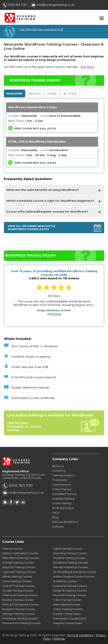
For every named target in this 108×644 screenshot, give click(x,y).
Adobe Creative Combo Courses (74, 576)
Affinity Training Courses (17, 576)
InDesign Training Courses (18, 614)
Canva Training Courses (17, 581)
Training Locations (64, 475)
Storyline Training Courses (69, 558)
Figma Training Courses (68, 549)
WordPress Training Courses (71, 563)
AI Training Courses (65, 581)
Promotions (60, 480)
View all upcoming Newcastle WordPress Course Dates (32, 228)
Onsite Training (62, 503)
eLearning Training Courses (70, 586)
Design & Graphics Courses (70, 590)
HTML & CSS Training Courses (21, 604)
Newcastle (14, 93)
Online (73, 93)
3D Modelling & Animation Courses (75, 572)
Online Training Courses (68, 609)
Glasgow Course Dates (67, 623)
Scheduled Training (64, 494)
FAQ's (56, 512)
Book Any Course (63, 508)
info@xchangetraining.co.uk (53, 5)
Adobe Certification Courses (20, 553)
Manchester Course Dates (70, 618)
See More (87, 67)
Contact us (59, 471)
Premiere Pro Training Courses (21, 623)
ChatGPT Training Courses (18, 586)
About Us (58, 466)
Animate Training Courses (18, 563)
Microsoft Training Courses (70, 595)
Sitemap (59, 639)
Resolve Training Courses (18, 600)
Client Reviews (61, 485)
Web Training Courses (67, 604)
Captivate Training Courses (19, 572)
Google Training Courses (18, 590)
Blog (55, 517)
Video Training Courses (67, 600)
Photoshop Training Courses (20, 618)
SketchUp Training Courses (70, 553)
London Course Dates (67, 614)
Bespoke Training (63, 499)
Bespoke (35, 93)
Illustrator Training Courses (19, 609)
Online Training (62, 489)
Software (58, 526)
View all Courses (13, 549)
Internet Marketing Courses (70, 567)
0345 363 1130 (15, 5)
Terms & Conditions (80, 635)
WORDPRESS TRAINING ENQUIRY (35, 80)
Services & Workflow (65, 522)
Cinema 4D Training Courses (20, 595)
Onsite (52, 93)
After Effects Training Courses (21, 558)
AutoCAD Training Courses (19, 567)
